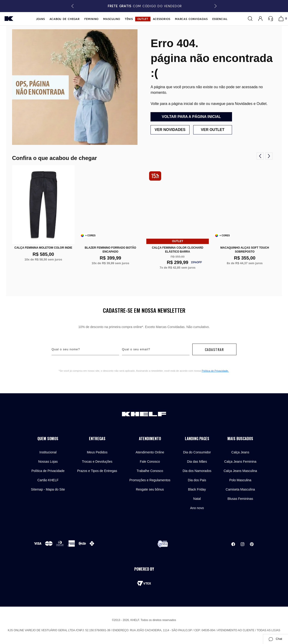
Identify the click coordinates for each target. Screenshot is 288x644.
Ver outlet (213, 130)
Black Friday (197, 489)
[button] (215, 6)
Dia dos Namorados (197, 471)
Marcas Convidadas (191, 19)
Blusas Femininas (240, 499)
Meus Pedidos (97, 452)
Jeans (40, 19)
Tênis (129, 19)
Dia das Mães (197, 462)
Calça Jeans (240, 452)
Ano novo (197, 508)
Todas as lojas (268, 630)
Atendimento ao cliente (236, 630)
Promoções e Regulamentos (150, 480)
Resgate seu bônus (150, 489)
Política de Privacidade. (215, 371)
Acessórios (162, 19)
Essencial (220, 19)
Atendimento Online (150, 452)
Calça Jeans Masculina (240, 471)
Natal (197, 499)
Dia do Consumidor (197, 452)
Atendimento (150, 439)
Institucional (48, 452)
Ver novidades (170, 130)
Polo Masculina (240, 480)
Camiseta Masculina (240, 489)
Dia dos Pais (197, 480)
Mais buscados (240, 439)
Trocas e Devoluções (97, 462)
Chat (275, 639)
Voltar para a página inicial (191, 117)
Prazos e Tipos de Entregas (97, 471)
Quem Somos (48, 439)
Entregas (97, 439)
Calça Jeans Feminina (240, 462)
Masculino (112, 19)
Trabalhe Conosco (150, 471)
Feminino (91, 19)
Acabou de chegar (65, 19)
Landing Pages (197, 439)
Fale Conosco (150, 462)
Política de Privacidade (48, 471)
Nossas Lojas (48, 462)
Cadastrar (214, 349)
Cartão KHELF (48, 480)
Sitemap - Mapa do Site (48, 489)
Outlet (143, 19)
